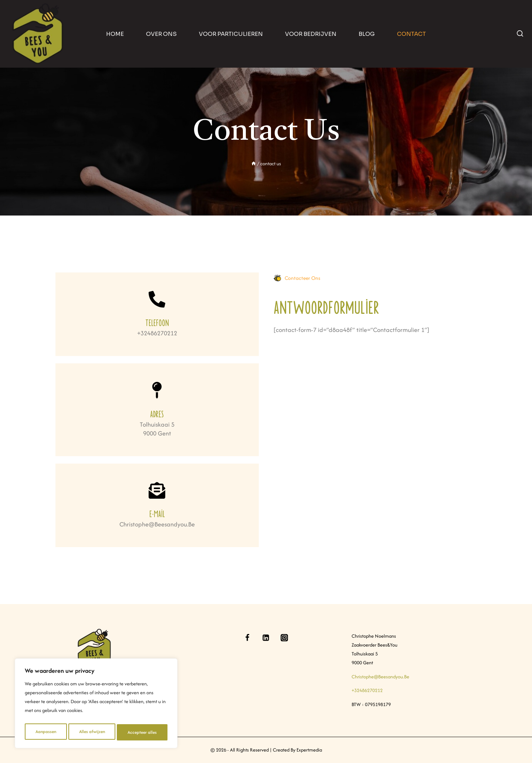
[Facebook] (247, 638)
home (115, 34)
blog (367, 34)
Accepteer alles (143, 732)
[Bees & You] (38, 34)
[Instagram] (284, 638)
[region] (96, 705)
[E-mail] (157, 490)
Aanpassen (45, 732)
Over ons (161, 34)
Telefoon (157, 322)
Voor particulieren (231, 34)
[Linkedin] (266, 638)
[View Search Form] (520, 34)
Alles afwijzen (92, 732)
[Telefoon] (157, 299)
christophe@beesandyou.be (380, 677)
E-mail (157, 513)
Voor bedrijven (311, 34)
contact (411, 34)
